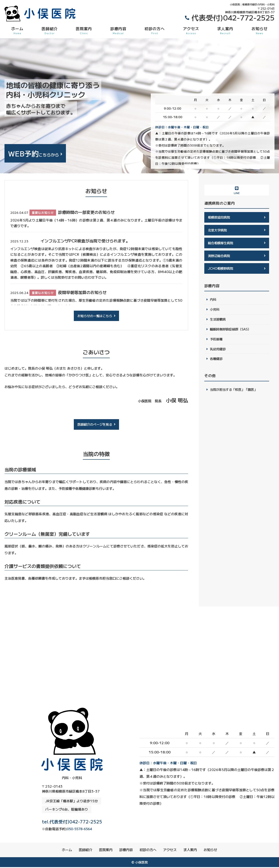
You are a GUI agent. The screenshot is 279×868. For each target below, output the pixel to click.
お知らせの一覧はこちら (95, 316)
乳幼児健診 (218, 352)
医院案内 (84, 30)
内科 (213, 301)
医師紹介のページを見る (95, 425)
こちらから (34, 153)
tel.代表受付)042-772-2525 (72, 821)
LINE (237, 190)
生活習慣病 (218, 321)
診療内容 (118, 30)
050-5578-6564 (60, 829)
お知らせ (260, 30)
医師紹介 (50, 30)
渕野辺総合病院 (220, 257)
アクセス (191, 30)
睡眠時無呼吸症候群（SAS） (232, 331)
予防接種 (217, 342)
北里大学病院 (218, 230)
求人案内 (225, 30)
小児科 (215, 311)
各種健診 (217, 362)
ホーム (17, 30)
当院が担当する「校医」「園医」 (235, 393)
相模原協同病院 (220, 217)
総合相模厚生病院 (221, 243)
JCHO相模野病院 (221, 270)
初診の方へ (155, 30)
